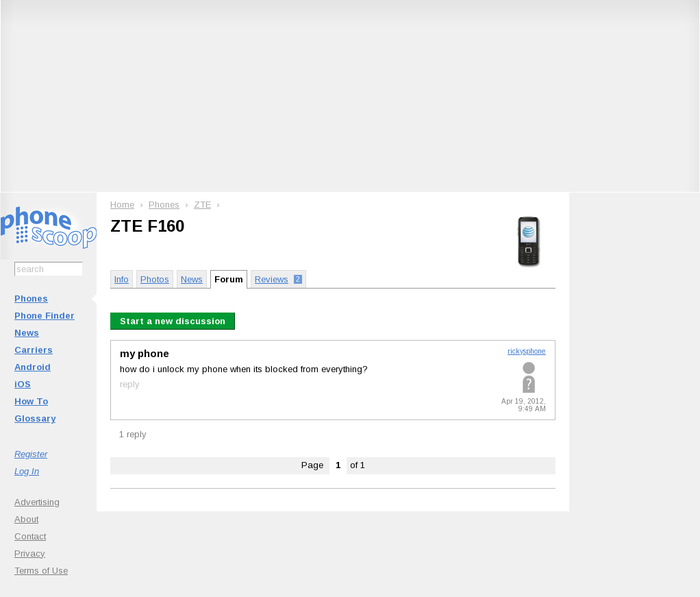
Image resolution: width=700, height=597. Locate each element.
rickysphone (527, 351)
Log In (27, 471)
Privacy (30, 553)
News (27, 333)
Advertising (37, 502)
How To (31, 401)
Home (122, 205)
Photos (155, 279)
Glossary (35, 418)
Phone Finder (45, 316)
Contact (30, 536)
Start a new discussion (173, 321)
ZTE (202, 205)
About (26, 519)
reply (130, 384)
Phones (31, 298)
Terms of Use (41, 571)
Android (33, 367)
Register (31, 454)
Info (122, 279)
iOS (23, 384)
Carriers (34, 350)
